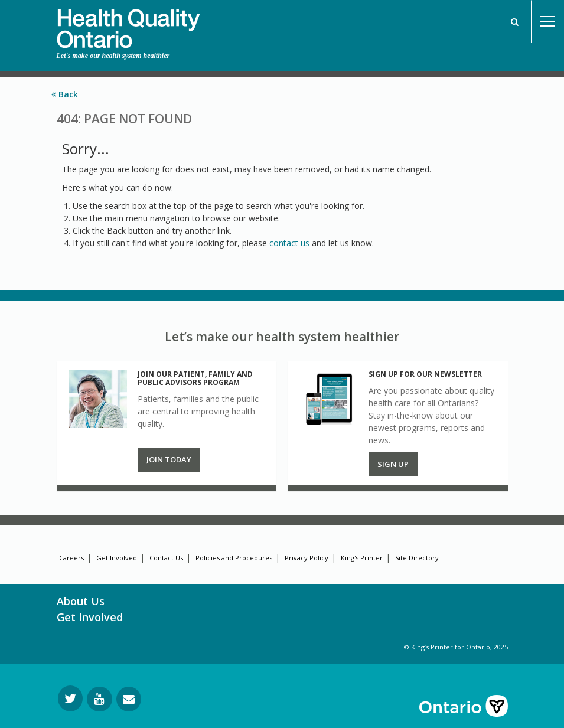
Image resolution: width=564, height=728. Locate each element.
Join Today (169, 459)
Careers (71, 558)
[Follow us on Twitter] (70, 698)
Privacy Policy (307, 558)
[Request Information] (129, 699)
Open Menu (547, 22)
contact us (289, 243)
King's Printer (362, 558)
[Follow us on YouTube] (100, 699)
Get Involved (117, 558)
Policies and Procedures (234, 558)
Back (65, 94)
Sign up (393, 464)
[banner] (128, 24)
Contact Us (166, 558)
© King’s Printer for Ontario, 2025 (456, 647)
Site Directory (417, 558)
